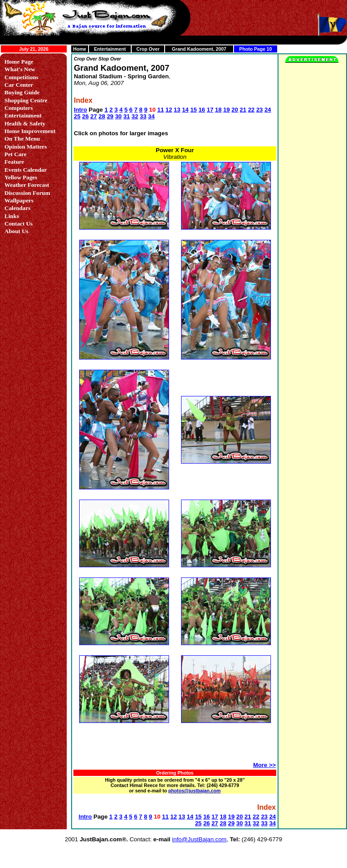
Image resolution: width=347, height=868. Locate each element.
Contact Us (18, 224)
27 (94, 116)
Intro (81, 110)
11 (161, 110)
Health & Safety (25, 123)
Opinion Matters (26, 147)
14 (185, 110)
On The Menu (22, 139)
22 (251, 110)
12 (169, 110)
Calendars (18, 208)
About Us (16, 231)
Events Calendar (26, 170)
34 (151, 116)
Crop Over (148, 49)
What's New (20, 69)
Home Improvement (30, 131)
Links (12, 216)
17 (210, 110)
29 (110, 116)
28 (102, 116)
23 (260, 110)
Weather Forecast (27, 185)
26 (86, 116)
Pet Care (16, 154)
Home (80, 49)
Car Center (19, 85)
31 (127, 116)
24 (268, 110)
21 (243, 110)
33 (143, 116)
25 (77, 116)
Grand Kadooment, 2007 (199, 49)
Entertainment (110, 49)
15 (194, 110)
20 (235, 110)
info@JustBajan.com (199, 839)
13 (177, 110)
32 (135, 116)
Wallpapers (19, 200)
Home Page (19, 62)
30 (119, 116)
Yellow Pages (21, 177)
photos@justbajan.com (194, 791)
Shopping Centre (26, 100)
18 (218, 110)
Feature (14, 162)
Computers (19, 108)
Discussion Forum (27, 193)
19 (227, 110)
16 (202, 110)
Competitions (21, 77)
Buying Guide (22, 92)
